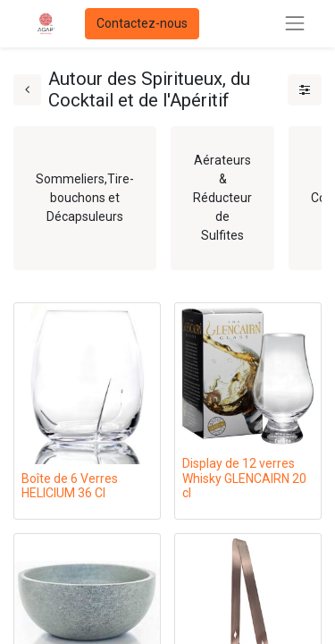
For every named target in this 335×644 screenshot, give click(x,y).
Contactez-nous (142, 23)
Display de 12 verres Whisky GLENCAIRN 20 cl (244, 479)
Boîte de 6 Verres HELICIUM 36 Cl (70, 486)
